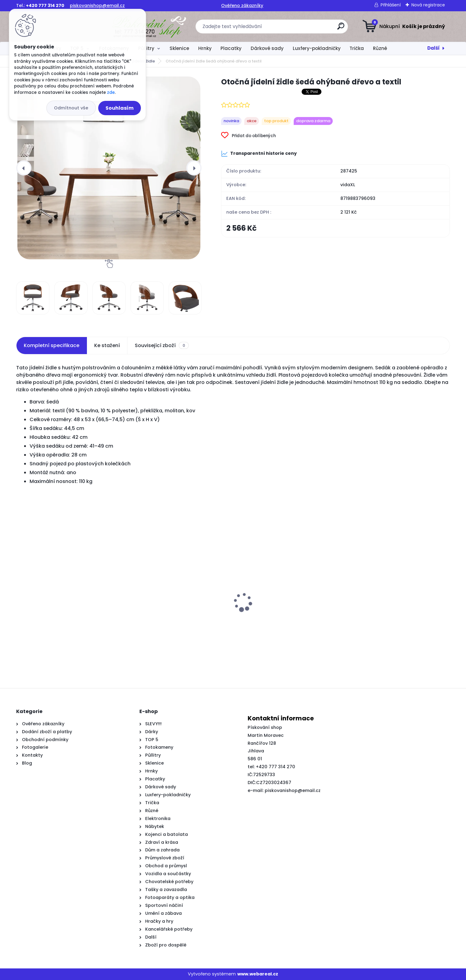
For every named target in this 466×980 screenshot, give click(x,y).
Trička (357, 48)
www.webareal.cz (258, 974)
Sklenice (179, 48)
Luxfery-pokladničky (317, 48)
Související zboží (162, 346)
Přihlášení (391, 5)
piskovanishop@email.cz (97, 5)
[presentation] (24, 168)
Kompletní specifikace (52, 345)
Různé (380, 48)
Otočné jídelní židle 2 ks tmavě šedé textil (63, 629)
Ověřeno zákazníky (242, 5)
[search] (293, 28)
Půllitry (146, 48)
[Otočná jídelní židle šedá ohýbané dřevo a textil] (109, 168)
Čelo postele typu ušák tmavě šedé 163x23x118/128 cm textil (172, 629)
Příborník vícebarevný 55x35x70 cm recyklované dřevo (391, 629)
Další (434, 48)
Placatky (231, 48)
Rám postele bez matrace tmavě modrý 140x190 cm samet (287, 629)
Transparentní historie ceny (259, 154)
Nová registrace (428, 5)
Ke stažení (107, 345)
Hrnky (205, 48)
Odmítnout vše (71, 108)
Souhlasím (120, 108)
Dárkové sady (267, 48)
